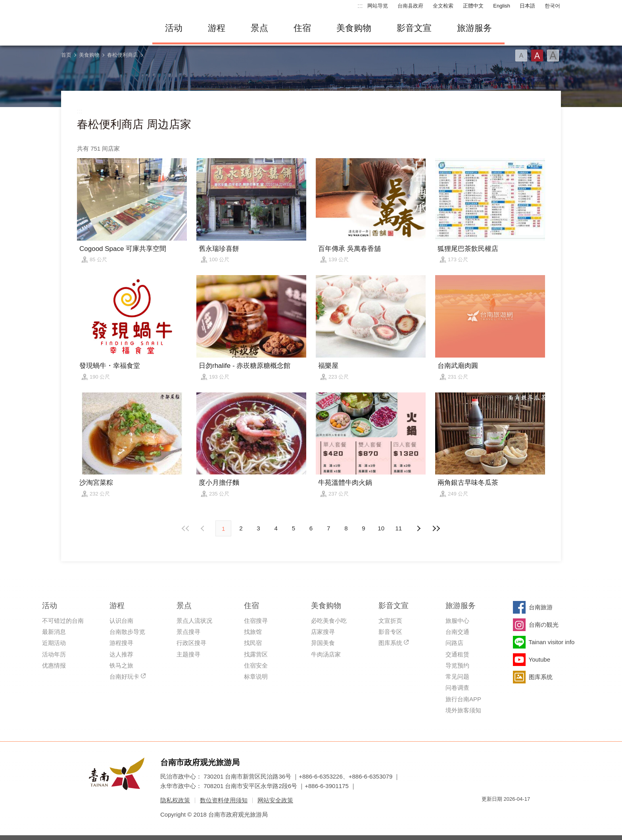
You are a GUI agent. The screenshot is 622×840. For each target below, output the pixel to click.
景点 (259, 28)
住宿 (302, 28)
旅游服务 (474, 28)
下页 (203, 528)
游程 (217, 28)
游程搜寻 (121, 643)
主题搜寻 (188, 654)
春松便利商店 (123, 55)
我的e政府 (488, 813)
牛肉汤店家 (326, 654)
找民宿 (253, 643)
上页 (419, 528)
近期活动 (54, 643)
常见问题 (457, 676)
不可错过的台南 (63, 621)
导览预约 (457, 665)
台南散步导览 (127, 632)
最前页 (186, 528)
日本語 (527, 6)
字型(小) (521, 55)
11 (399, 528)
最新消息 (54, 632)
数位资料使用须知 (224, 800)
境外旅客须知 (463, 710)
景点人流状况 (194, 621)
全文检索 (443, 6)
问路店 (454, 643)
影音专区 (390, 632)
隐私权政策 (175, 800)
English (502, 6)
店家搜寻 (323, 632)
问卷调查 (457, 688)
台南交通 (457, 632)
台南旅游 (541, 607)
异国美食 (323, 643)
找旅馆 (253, 632)
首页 (66, 55)
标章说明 (256, 676)
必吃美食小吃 (329, 621)
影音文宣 (414, 28)
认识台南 (121, 621)
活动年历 (54, 654)
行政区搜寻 (191, 643)
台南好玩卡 (124, 676)
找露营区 (256, 654)
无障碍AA (516, 813)
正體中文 (473, 6)
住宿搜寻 (256, 621)
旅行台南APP (463, 699)
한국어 (552, 6)
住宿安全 (256, 665)
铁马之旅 (121, 665)
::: (360, 6)
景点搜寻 (188, 632)
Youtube (540, 659)
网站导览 (378, 6)
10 (381, 528)
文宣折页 (390, 621)
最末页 (436, 528)
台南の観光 (544, 625)
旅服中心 (457, 621)
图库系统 (390, 643)
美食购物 (354, 28)
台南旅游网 (101, 28)
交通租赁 (457, 654)
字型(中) (537, 55)
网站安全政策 (275, 800)
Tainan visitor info (552, 642)
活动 (174, 28)
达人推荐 (121, 654)
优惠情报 (54, 665)
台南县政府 (410, 6)
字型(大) (553, 55)
